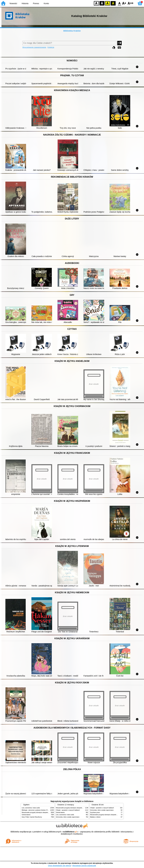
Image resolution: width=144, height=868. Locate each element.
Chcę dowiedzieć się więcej (59, 866)
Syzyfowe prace (95, 812)
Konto (46, 3)
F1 (124, 3)
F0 (119, 3)
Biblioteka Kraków (72, 31)
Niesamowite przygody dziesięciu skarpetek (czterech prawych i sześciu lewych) (46, 812)
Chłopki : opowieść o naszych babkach (68, 810)
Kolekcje (51, 47)
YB (107, 3)
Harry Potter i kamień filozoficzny (32, 817)
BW (102, 3)
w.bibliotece (70, 832)
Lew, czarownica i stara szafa (31, 808)
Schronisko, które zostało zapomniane (68, 817)
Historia (25, 3)
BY (113, 3)
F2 (131, 3)
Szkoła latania (26, 815)
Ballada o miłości (95, 817)
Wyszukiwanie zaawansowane (34, 47)
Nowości (13, 3)
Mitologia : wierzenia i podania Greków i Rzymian (37, 810)
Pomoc (36, 3)
